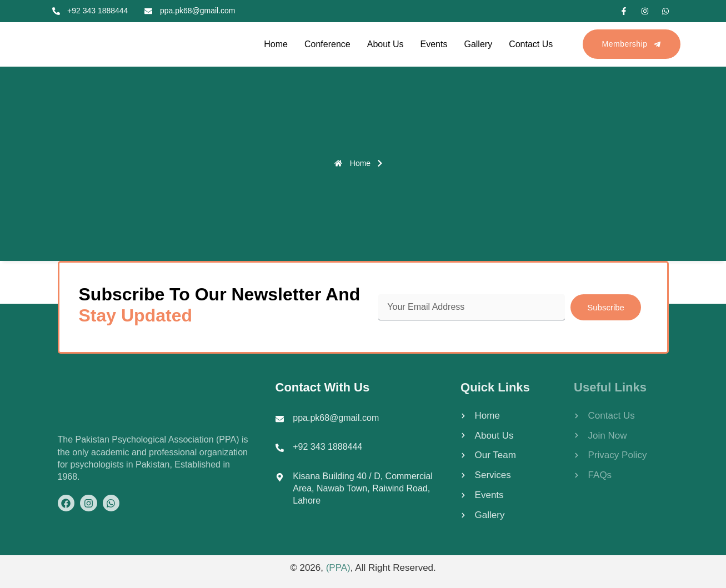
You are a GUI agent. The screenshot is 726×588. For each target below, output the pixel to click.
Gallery (478, 44)
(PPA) (338, 568)
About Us (385, 44)
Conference (327, 44)
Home (276, 44)
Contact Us (531, 44)
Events (434, 44)
